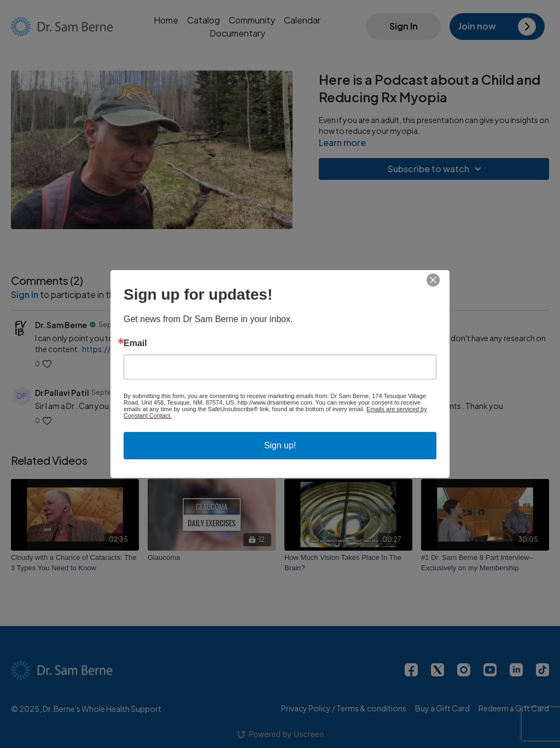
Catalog (203, 20)
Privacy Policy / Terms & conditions (344, 708)
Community (252, 20)
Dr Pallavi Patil (62, 393)
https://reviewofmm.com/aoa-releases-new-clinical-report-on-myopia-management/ (242, 349)
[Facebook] (411, 670)
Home (166, 20)
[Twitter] (437, 670)
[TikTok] (542, 670)
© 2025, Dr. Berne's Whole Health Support (86, 709)
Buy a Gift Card (442, 708)
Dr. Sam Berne (61, 325)
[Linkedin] (516, 670)
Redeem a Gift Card (514, 708)
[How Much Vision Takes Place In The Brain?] (348, 563)
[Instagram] (464, 670)
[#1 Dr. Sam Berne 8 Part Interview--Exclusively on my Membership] (485, 563)
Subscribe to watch (436, 169)
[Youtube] (490, 670)
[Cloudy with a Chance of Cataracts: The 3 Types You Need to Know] (75, 563)
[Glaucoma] (212, 558)
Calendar (302, 20)
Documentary (237, 33)
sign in (25, 294)
